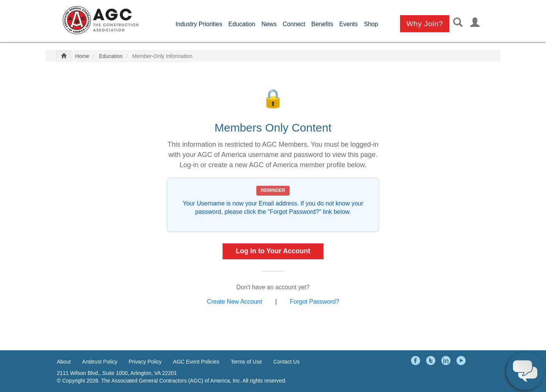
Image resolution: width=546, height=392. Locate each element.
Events (349, 24)
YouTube (462, 361)
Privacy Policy (145, 362)
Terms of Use (246, 362)
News (269, 24)
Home (82, 56)
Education (242, 24)
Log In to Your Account (273, 251)
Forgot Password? (315, 302)
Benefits (322, 24)
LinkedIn (447, 361)
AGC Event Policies (196, 362)
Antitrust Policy (100, 362)
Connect (294, 24)
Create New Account (235, 302)
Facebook (417, 361)
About (64, 362)
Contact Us (286, 362)
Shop (371, 24)
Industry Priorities (199, 24)
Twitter (432, 361)
